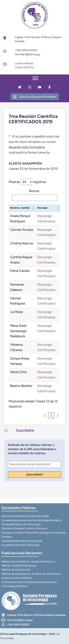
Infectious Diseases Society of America (24, 528)
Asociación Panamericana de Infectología (25, 516)
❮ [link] (45, 415)
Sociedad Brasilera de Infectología (21, 524)
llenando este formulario (27, 147)
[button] (33, 208)
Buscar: (34, 191)
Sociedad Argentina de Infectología (22, 541)
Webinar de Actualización (16, 570)
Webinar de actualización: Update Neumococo (28, 562)
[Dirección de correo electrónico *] (34, 464)
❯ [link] (57, 415)
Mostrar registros (27, 182)
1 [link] (51, 415)
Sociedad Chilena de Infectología (20, 545)
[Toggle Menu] (35, 78)
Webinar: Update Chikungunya (19, 566)
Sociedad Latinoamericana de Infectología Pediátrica (32, 520)
